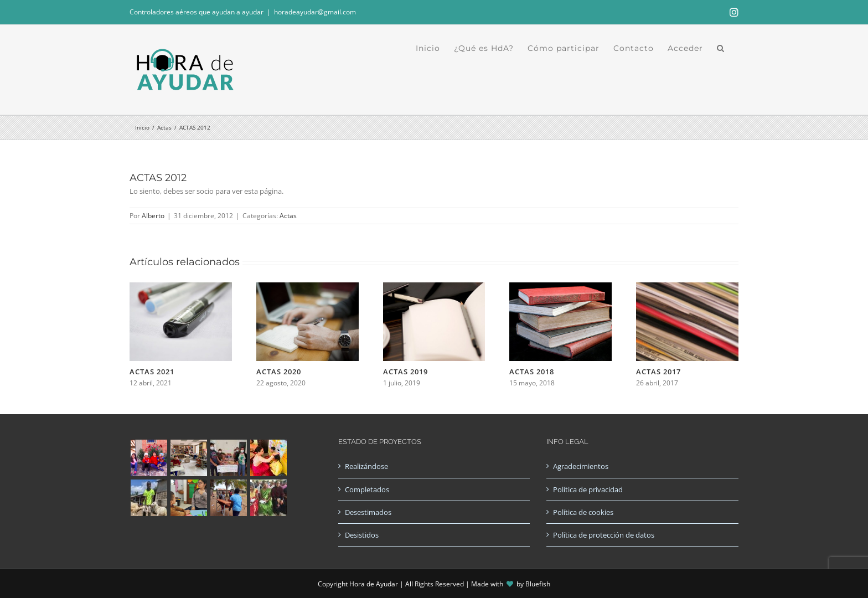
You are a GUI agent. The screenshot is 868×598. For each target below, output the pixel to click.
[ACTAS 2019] (434, 287)
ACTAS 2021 (152, 372)
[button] (721, 48)
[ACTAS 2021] (181, 287)
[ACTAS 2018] (560, 287)
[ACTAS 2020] (308, 287)
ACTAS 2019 (405, 372)
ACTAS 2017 (658, 372)
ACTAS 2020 (279, 372)
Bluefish (538, 584)
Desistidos (362, 535)
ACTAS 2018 (532, 372)
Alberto (153, 216)
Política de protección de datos (604, 535)
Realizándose (366, 466)
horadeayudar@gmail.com (315, 12)
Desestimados (368, 512)
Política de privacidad (588, 489)
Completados (367, 489)
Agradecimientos (581, 466)
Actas (288, 216)
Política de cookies (583, 512)
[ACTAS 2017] (687, 287)
